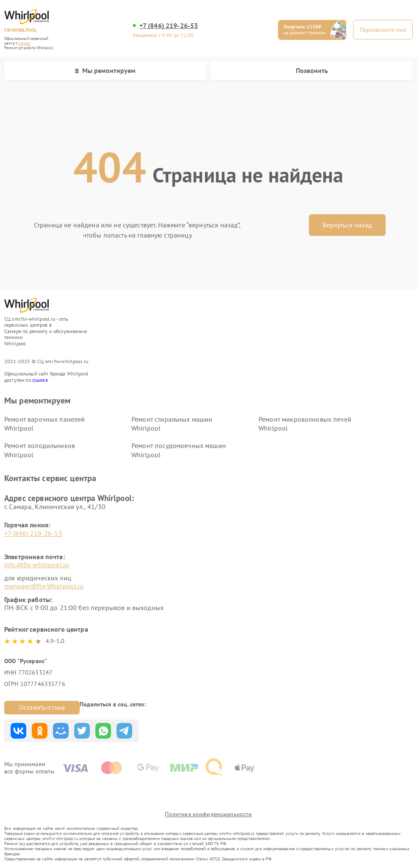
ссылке (40, 380)
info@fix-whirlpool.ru (37, 565)
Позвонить (312, 70)
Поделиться (18, 731)
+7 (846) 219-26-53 (169, 26)
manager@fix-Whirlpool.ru (44, 586)
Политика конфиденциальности (208, 814)
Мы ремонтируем (105, 70)
